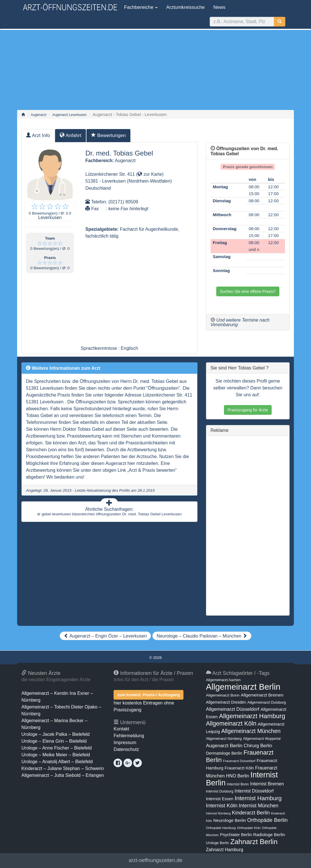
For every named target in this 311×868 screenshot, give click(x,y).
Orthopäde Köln (249, 828)
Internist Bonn (238, 784)
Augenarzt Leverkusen (69, 115)
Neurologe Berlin (229, 820)
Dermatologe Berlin (224, 753)
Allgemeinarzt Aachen (223, 680)
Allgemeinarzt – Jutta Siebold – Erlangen (63, 775)
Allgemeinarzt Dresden (226, 702)
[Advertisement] (155, 70)
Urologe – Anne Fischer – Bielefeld (56, 748)
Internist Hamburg (258, 798)
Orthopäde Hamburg (221, 828)
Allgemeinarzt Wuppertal (262, 739)
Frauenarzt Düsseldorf (239, 761)
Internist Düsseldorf (254, 791)
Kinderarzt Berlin (251, 813)
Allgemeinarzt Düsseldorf (233, 709)
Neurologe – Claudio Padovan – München (202, 636)
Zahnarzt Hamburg (225, 850)
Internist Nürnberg (218, 813)
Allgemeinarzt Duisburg (267, 702)
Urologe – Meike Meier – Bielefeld (56, 755)
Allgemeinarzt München (251, 731)
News (220, 7)
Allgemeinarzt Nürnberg (224, 739)
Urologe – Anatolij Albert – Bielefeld (57, 762)
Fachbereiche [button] (140, 7)
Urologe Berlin (218, 843)
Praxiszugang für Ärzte (248, 410)
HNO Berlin (238, 776)
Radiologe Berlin (269, 835)
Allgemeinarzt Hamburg (252, 716)
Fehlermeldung (129, 736)
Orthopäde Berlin (267, 820)
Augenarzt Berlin (224, 746)
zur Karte (150, 174)
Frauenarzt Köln (239, 768)
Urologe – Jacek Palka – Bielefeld (55, 734)
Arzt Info (38, 135)
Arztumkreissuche (185, 7)
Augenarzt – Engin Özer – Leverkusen (105, 636)
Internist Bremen (267, 784)
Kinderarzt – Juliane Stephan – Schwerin (63, 768)
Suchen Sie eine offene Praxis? (248, 291)
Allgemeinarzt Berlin (243, 687)
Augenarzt (39, 115)
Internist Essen (220, 799)
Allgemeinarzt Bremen (262, 695)
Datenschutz (126, 749)
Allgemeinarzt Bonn (223, 695)
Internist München (259, 806)
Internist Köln (222, 805)
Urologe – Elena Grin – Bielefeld (54, 741)
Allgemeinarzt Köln (231, 723)
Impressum (125, 743)
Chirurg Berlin (258, 746)
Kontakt (121, 729)
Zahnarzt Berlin (254, 842)
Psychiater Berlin (236, 835)
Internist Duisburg (220, 791)
